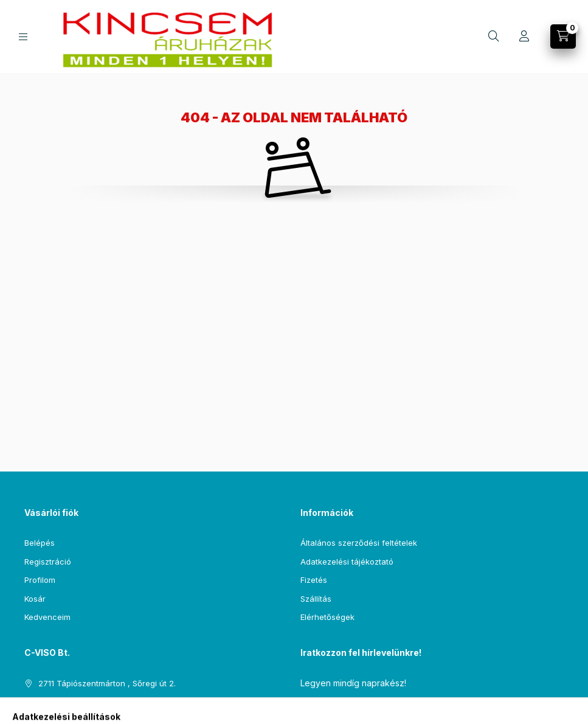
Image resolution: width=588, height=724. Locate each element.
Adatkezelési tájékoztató (347, 562)
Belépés (40, 543)
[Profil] (524, 37)
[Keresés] (494, 37)
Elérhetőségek (327, 617)
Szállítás (316, 599)
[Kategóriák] (23, 37)
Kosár (35, 599)
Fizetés (314, 580)
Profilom (40, 580)
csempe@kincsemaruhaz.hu (92, 701)
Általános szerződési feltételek (359, 543)
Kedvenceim (47, 617)
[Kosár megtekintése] (563, 37)
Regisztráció (48, 562)
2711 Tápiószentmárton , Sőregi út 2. (107, 683)
